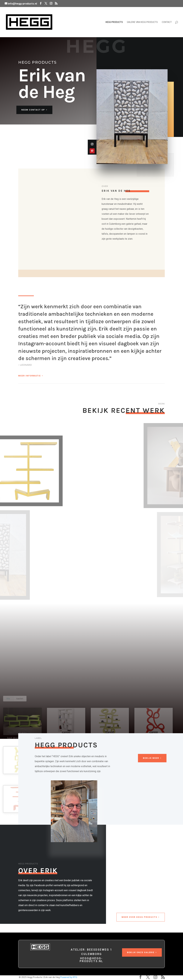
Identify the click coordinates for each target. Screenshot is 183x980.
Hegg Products (114, 22)
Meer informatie (29, 376)
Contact (167, 22)
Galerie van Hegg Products (142, 22)
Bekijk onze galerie (141, 952)
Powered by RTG (69, 977)
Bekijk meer (151, 758)
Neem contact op (33, 110)
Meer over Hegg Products (139, 917)
